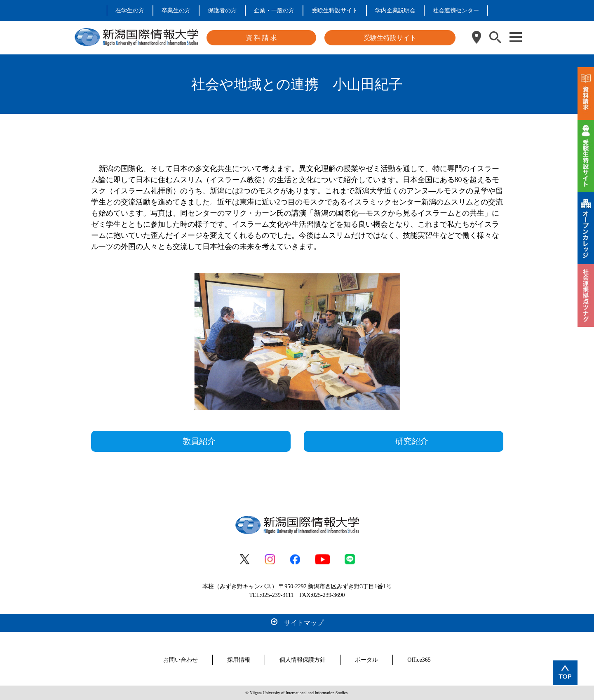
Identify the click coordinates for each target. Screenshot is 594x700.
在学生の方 (130, 11)
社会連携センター (456, 11)
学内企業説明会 (395, 11)
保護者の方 (222, 11)
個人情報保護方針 (303, 660)
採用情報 (239, 660)
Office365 (419, 660)
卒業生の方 (176, 11)
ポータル (366, 660)
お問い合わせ (181, 660)
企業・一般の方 (274, 11)
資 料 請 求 (261, 38)
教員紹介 (199, 441)
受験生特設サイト (335, 11)
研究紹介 (412, 441)
